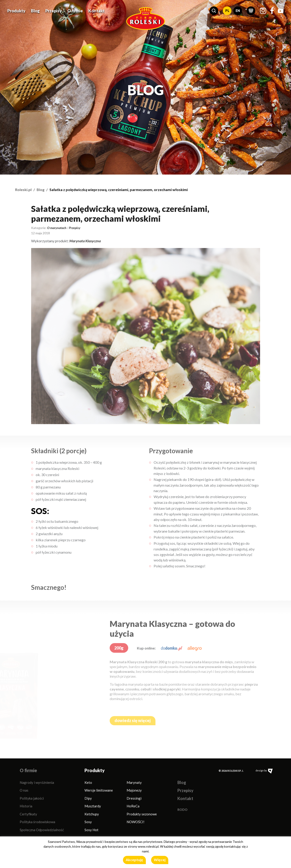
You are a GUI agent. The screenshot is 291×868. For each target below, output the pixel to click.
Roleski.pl (23, 190)
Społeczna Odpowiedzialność (42, 830)
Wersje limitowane (99, 790)
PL (227, 10)
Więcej (160, 860)
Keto (88, 782)
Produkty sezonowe (142, 814)
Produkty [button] (16, 10)
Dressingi (134, 798)
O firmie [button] (75, 10)
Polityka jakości (32, 798)
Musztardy (93, 806)
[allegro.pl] (195, 648)
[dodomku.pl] (172, 648)
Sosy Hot (91, 830)
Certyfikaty (28, 814)
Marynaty (134, 782)
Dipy (88, 798)
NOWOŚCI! (136, 822)
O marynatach (57, 228)
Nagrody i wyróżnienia (37, 782)
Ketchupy (92, 814)
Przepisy (54, 10)
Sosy (88, 822)
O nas (24, 790)
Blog (35, 10)
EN (238, 10)
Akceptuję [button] (134, 860)
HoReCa (133, 806)
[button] (214, 10)
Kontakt (97, 10)
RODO (182, 810)
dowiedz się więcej (133, 720)
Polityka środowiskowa (37, 822)
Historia (26, 806)
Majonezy (134, 790)
